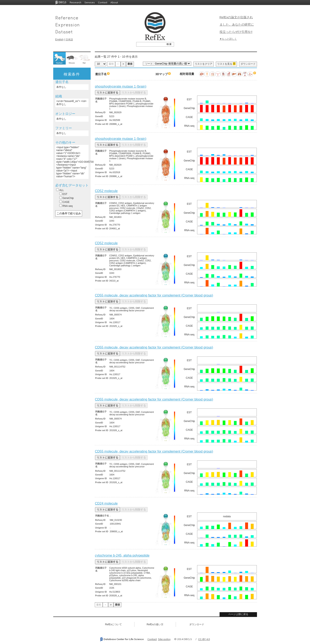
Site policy (164, 639)
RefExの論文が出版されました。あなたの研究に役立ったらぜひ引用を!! (237, 24)
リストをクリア (204, 64)
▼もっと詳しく (228, 39)
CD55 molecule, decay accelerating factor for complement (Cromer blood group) (154, 295)
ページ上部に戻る (238, 614)
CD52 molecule (106, 191)
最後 (130, 64)
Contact (103, 2)
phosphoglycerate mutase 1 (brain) (121, 86)
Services (90, 2)
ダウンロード (248, 64)
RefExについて (113, 624)
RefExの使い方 (155, 624)
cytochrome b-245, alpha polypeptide (122, 555)
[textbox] (150, 44)
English (59, 40)
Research (75, 2)
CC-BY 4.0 (204, 639)
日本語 (69, 40)
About (114, 2)
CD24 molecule (106, 503)
